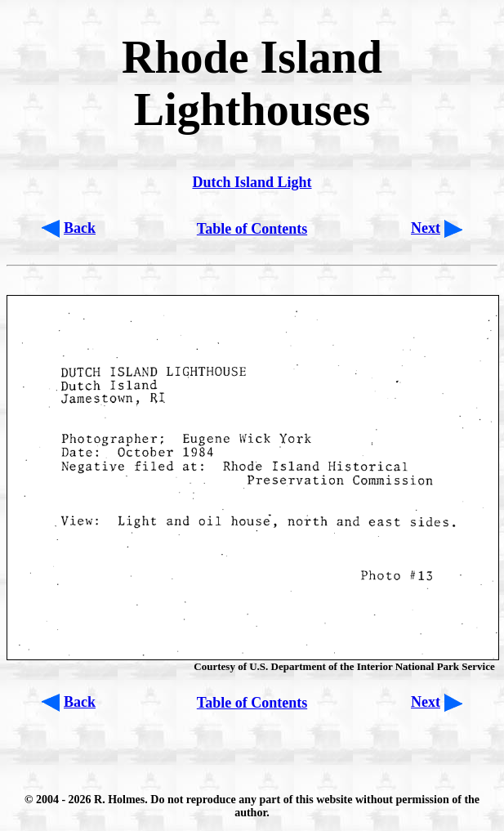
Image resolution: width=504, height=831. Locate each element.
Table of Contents (252, 229)
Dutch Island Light (252, 182)
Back (80, 228)
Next (426, 228)
